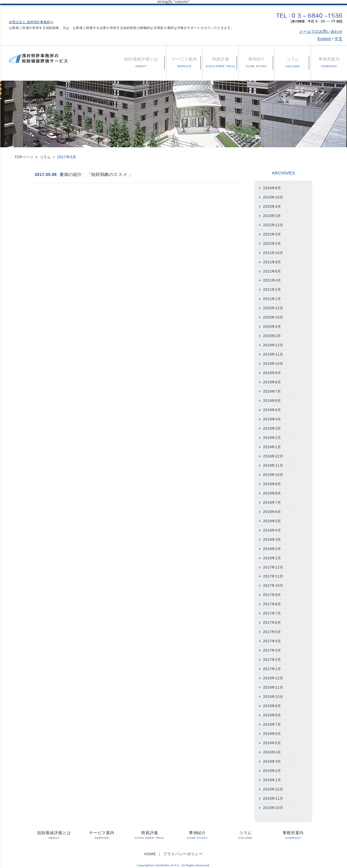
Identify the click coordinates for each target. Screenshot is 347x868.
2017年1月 (273, 666)
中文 (338, 39)
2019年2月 (273, 436)
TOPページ (25, 157)
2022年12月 (274, 225)
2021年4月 (273, 280)
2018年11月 (274, 463)
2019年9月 (273, 372)
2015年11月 (274, 794)
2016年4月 (273, 748)
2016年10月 (274, 693)
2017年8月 (273, 601)
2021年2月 (273, 289)
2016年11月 (274, 684)
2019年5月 (273, 408)
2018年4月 (273, 528)
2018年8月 (273, 491)
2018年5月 (273, 519)
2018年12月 (274, 454)
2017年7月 (273, 610)
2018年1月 (273, 555)
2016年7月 (273, 721)
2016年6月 (273, 730)
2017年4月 (273, 638)
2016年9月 (273, 702)
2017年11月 (274, 574)
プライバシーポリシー (183, 850)
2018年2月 (273, 546)
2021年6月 (273, 270)
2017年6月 (273, 620)
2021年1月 (273, 298)
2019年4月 (273, 417)
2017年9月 (273, 592)
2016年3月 (273, 757)
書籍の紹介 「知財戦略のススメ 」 (96, 174)
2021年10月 (274, 252)
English (324, 39)
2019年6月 (273, 399)
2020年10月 (274, 316)
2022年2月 (273, 243)
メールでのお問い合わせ (321, 31)
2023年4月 (273, 206)
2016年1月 (273, 776)
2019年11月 (274, 353)
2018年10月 (274, 473)
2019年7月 (273, 390)
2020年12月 (274, 307)
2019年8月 (273, 381)
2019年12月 (274, 344)
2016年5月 (273, 739)
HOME (150, 850)
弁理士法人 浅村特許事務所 (30, 22)
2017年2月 (273, 656)
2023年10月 (274, 197)
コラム (47, 157)
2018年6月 (273, 509)
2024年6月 (273, 188)
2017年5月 (273, 629)
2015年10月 (274, 803)
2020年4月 (273, 326)
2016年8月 (273, 711)
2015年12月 (274, 785)
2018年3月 (273, 537)
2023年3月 (273, 215)
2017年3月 (273, 647)
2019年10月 (274, 362)
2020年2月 (273, 335)
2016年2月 (273, 767)
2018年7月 (273, 500)
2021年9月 (273, 261)
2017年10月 (274, 583)
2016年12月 (274, 675)
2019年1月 (273, 445)
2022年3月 (273, 234)
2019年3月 (273, 427)
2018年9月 (273, 482)
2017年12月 (274, 564)
